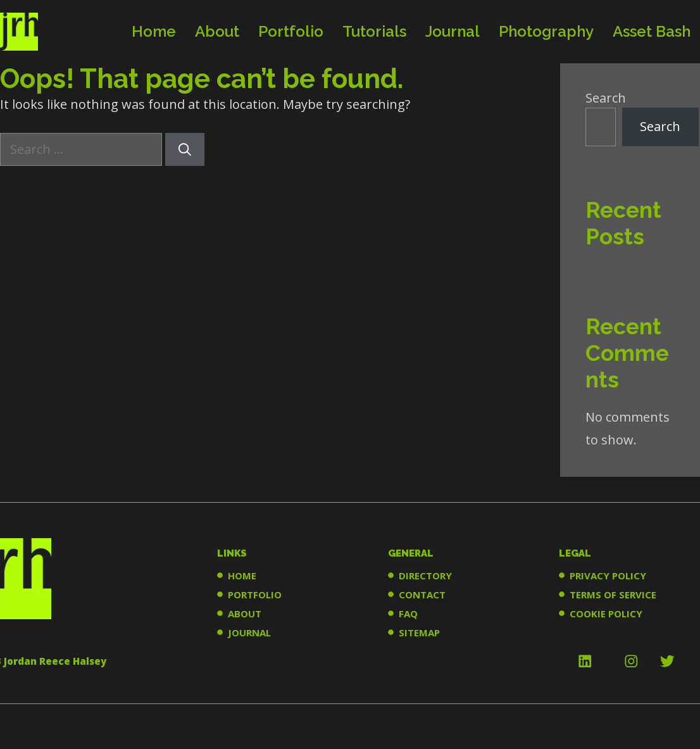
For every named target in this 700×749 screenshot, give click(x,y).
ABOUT (245, 614)
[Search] (185, 149)
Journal (453, 31)
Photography (546, 31)
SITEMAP (419, 633)
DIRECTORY (425, 576)
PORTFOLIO (255, 595)
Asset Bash (652, 31)
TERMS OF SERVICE (613, 595)
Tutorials (374, 31)
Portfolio (291, 31)
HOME (242, 576)
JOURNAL (249, 633)
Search (606, 98)
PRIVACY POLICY (608, 576)
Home (154, 31)
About (217, 31)
